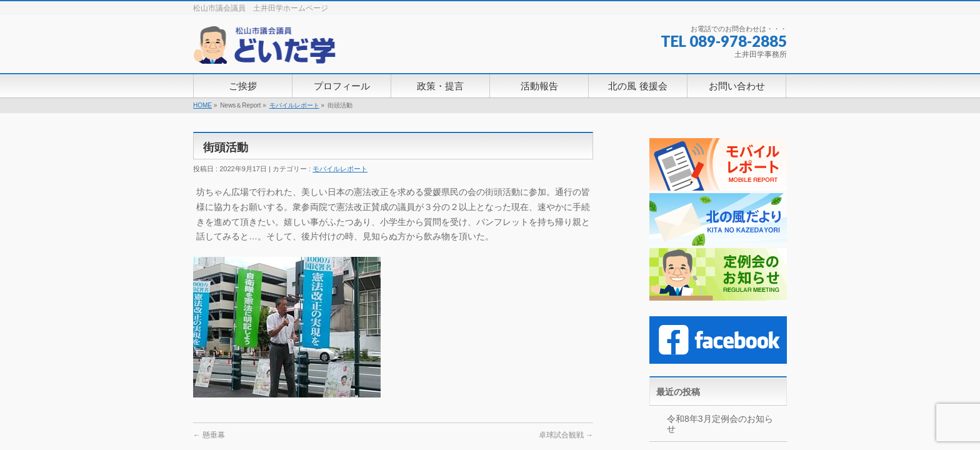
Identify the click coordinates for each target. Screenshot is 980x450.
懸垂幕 (209, 435)
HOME (202, 105)
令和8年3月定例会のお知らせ (720, 424)
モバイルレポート (294, 105)
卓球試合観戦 (566, 435)
